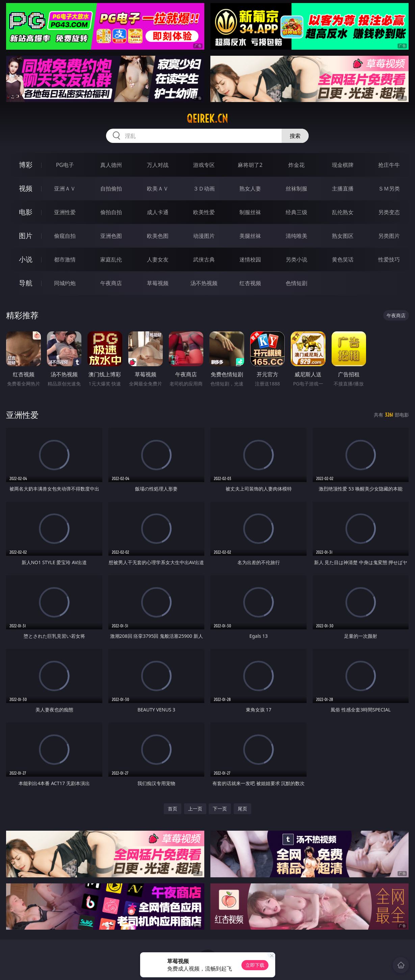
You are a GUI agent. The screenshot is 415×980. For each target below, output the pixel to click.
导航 (26, 283)
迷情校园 (250, 259)
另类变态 (389, 212)
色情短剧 (296, 283)
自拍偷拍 (111, 189)
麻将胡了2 (250, 165)
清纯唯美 (296, 236)
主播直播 (343, 189)
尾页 (242, 809)
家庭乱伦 (111, 259)
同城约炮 (65, 283)
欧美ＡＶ (158, 189)
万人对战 (158, 165)
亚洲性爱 (65, 212)
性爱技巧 (389, 259)
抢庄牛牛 (389, 165)
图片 (26, 236)
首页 (173, 809)
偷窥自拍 (65, 236)
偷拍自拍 (111, 212)
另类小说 (296, 259)
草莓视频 (158, 283)
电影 (26, 212)
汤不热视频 (204, 283)
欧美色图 (158, 236)
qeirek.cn (207, 119)
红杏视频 (250, 283)
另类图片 (389, 236)
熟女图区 (343, 236)
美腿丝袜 (250, 236)
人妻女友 (158, 259)
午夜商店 (111, 283)
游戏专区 (204, 165)
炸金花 (296, 165)
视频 (26, 188)
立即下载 (255, 965)
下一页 (220, 809)
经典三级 (296, 212)
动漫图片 (204, 236)
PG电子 (65, 165)
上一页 (195, 809)
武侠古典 (204, 259)
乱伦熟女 (343, 212)
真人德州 (111, 165)
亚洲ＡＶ (65, 189)
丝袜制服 (296, 189)
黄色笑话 (343, 259)
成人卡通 (158, 212)
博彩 (26, 165)
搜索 (295, 136)
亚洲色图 (111, 236)
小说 (26, 259)
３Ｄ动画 (204, 189)
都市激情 (65, 259)
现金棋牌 (343, 165)
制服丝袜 (250, 212)
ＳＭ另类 (389, 189)
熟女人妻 (250, 189)
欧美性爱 (204, 212)
